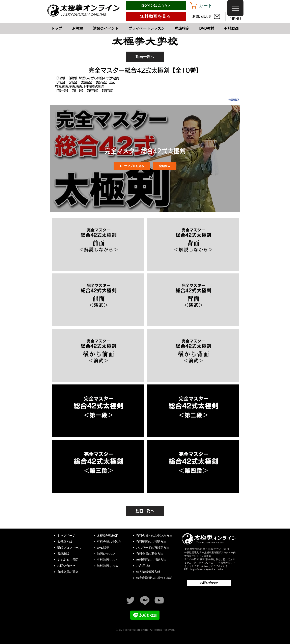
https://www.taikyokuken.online (207, 569)
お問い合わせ (66, 566)
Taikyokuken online (136, 630)
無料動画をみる (107, 566)
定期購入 (234, 100)
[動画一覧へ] (145, 57)
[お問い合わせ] (206, 16)
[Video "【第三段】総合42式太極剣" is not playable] (98, 466)
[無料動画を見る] (156, 16)
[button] (205, 6)
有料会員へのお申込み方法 (154, 535)
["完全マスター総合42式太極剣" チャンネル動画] (145, 356)
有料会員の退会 (68, 572)
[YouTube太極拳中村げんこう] (159, 600)
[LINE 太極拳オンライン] (145, 600)
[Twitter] (130, 600)
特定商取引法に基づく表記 (154, 578)
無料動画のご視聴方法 (151, 560)
